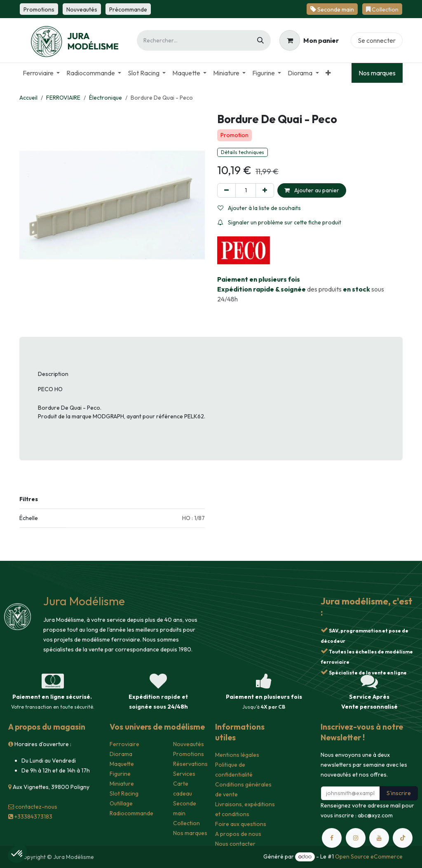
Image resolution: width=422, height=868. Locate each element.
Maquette (122, 764)
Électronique (105, 98)
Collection (186, 823)
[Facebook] (332, 838)
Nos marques (377, 73)
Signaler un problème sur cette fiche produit (279, 222)
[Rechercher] (260, 40)
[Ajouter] (265, 190)
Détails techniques (243, 152)
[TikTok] (403, 838)
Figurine (120, 774)
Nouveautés (189, 744)
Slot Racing (124, 793)
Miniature (122, 784)
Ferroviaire (124, 744)
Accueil (28, 98)
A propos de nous (238, 834)
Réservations (190, 764)
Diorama (121, 754)
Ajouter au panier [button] (312, 190)
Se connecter (377, 40)
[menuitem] (41, 73)
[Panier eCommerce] (309, 40)
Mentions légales (237, 755)
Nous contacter (235, 844)
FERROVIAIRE (63, 98)
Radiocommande (131, 813)
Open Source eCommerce (369, 856)
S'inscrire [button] (399, 793)
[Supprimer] (226, 190)
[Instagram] (356, 838)
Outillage (121, 803)
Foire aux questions (241, 824)
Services (184, 774)
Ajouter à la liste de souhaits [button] (259, 208)
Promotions (189, 754)
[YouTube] (379, 838)
